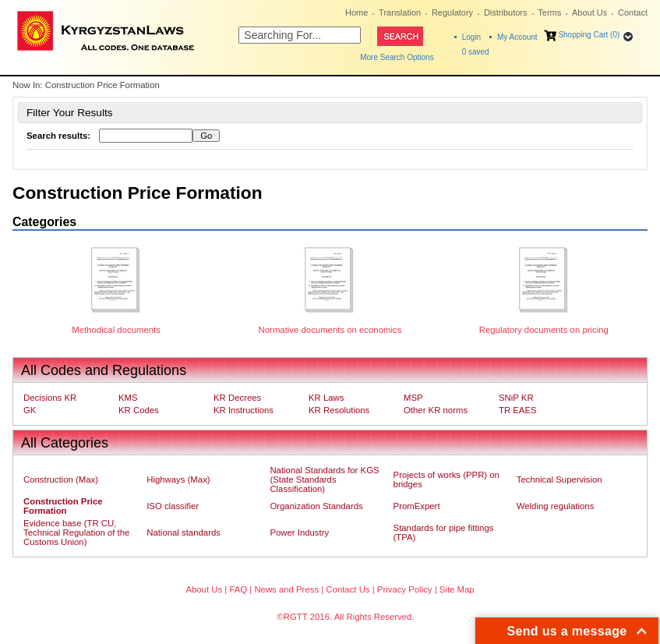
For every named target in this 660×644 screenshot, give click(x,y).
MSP (413, 398)
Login (471, 37)
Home (356, 12)
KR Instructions (244, 410)
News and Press (286, 589)
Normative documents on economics (330, 330)
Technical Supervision (559, 479)
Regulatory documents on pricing (544, 330)
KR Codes (139, 410)
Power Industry (299, 533)
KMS (128, 398)
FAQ (238, 589)
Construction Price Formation (63, 506)
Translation (400, 12)
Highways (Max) (178, 479)
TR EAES (518, 410)
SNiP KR (516, 398)
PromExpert (417, 506)
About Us (589, 12)
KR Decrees (237, 398)
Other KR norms (436, 410)
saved (476, 52)
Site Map (457, 589)
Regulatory (452, 12)
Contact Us (348, 589)
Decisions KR (50, 398)
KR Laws (326, 398)
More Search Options (397, 57)
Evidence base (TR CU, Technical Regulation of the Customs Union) (76, 533)
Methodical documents (116, 330)
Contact (633, 12)
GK (30, 410)
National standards (184, 533)
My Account (517, 37)
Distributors (506, 12)
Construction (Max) (61, 479)
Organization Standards (316, 506)
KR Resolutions (339, 410)
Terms (549, 12)
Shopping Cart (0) (589, 35)
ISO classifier (173, 506)
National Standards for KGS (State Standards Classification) (324, 479)
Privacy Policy (405, 589)
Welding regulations (556, 506)
